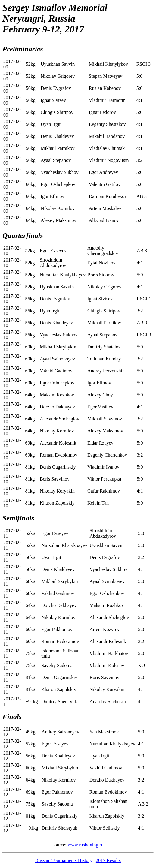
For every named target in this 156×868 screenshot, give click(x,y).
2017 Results (108, 860)
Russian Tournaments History (64, 860)
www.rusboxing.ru (86, 845)
